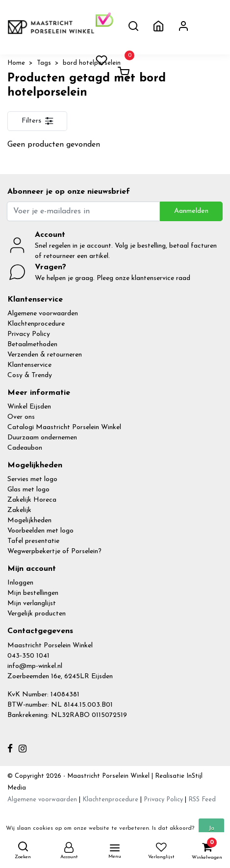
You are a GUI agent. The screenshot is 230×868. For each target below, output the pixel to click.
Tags (44, 63)
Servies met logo (32, 479)
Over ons (21, 417)
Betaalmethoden (32, 345)
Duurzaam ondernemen (42, 438)
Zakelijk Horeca (32, 500)
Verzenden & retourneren (45, 355)
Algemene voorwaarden (43, 314)
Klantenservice (29, 365)
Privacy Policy (29, 334)
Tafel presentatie (33, 541)
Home (16, 63)
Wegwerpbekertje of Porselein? (54, 551)
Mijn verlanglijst (32, 603)
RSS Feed (202, 800)
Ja (211, 828)
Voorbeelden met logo (40, 531)
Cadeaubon (25, 448)
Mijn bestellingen (33, 593)
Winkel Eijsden (29, 407)
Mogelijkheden (29, 521)
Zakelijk (19, 510)
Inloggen (20, 583)
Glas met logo (28, 490)
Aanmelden (191, 211)
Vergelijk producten (37, 614)
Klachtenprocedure (36, 324)
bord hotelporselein (92, 63)
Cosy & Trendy (30, 375)
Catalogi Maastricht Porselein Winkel (64, 427)
